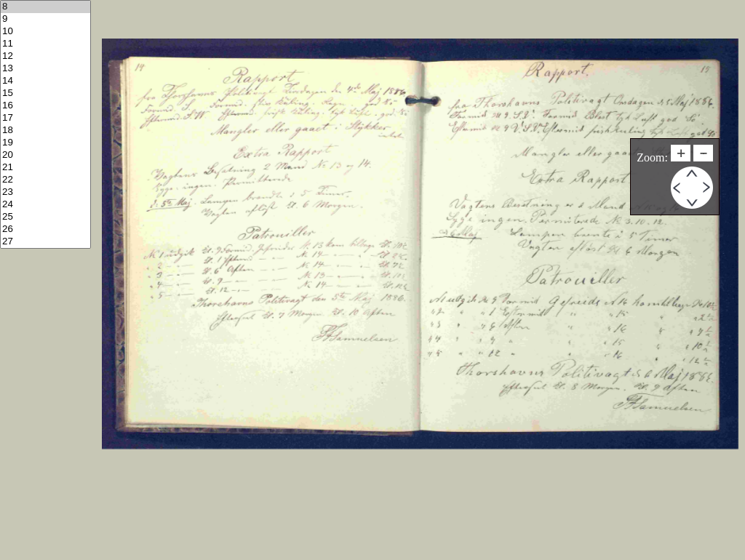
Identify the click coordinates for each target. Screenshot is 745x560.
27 (45, 242)
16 (45, 106)
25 (45, 217)
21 (45, 168)
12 (45, 56)
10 (45, 32)
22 (45, 180)
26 (45, 229)
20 (45, 155)
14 (45, 81)
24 (45, 205)
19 (45, 143)
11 (45, 44)
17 (45, 118)
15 (45, 93)
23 (45, 192)
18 (45, 131)
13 (45, 69)
